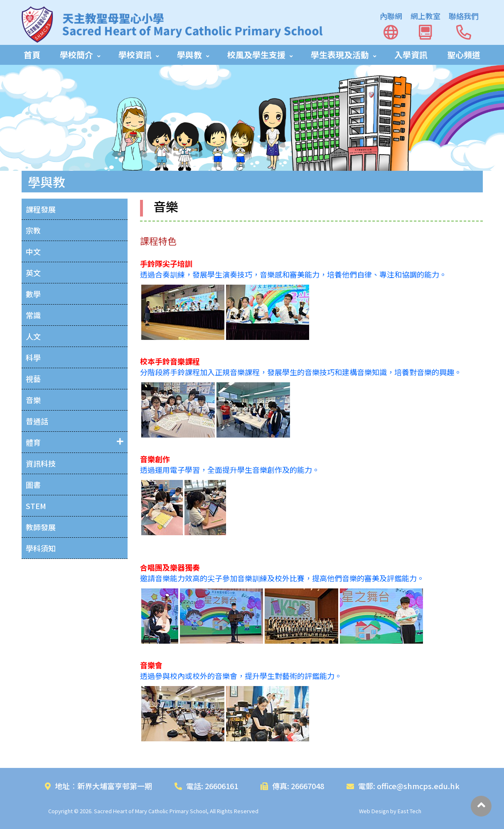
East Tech (409, 811)
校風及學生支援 (256, 55)
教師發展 (41, 527)
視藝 (33, 379)
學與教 (189, 55)
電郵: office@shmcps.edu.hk (403, 786)
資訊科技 (41, 463)
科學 (33, 357)
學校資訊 (135, 55)
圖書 (33, 485)
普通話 (37, 421)
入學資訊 (411, 55)
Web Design (374, 811)
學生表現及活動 (340, 55)
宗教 (33, 230)
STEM (36, 506)
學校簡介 (76, 55)
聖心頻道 (464, 55)
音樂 (33, 400)
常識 (33, 315)
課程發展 (41, 209)
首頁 (32, 55)
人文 (33, 336)
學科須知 (41, 548)
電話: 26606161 (206, 786)
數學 (33, 294)
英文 (33, 273)
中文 (33, 251)
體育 (33, 442)
